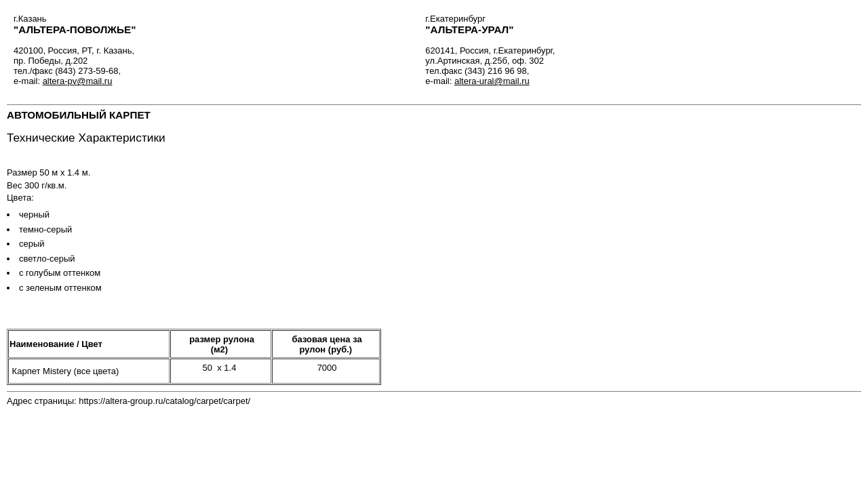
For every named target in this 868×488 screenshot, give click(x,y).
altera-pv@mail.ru (78, 81)
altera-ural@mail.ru (492, 81)
